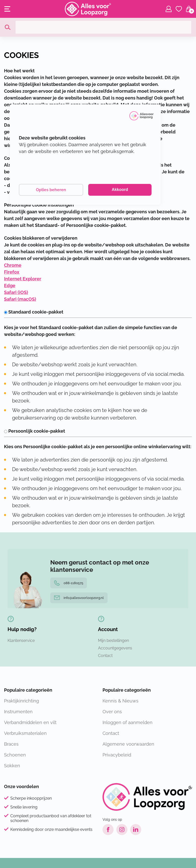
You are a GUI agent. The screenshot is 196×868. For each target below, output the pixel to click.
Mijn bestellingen (113, 641)
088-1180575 (69, 583)
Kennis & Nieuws (120, 701)
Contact (105, 656)
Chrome (13, 265)
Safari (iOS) (16, 292)
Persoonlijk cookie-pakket (35, 431)
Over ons (112, 712)
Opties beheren (51, 190)
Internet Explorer (23, 279)
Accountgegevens (115, 648)
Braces (11, 744)
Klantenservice (21, 641)
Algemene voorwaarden (128, 744)
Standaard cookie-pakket (34, 312)
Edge (10, 286)
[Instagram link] (122, 830)
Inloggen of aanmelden (128, 722)
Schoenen (15, 755)
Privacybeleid (117, 755)
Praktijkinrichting (21, 701)
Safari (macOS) (20, 299)
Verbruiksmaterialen (25, 733)
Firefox (12, 272)
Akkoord (120, 190)
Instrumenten (18, 712)
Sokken (12, 766)
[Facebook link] (108, 830)
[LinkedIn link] (136, 830)
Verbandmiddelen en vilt (30, 722)
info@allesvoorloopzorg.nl (79, 598)
